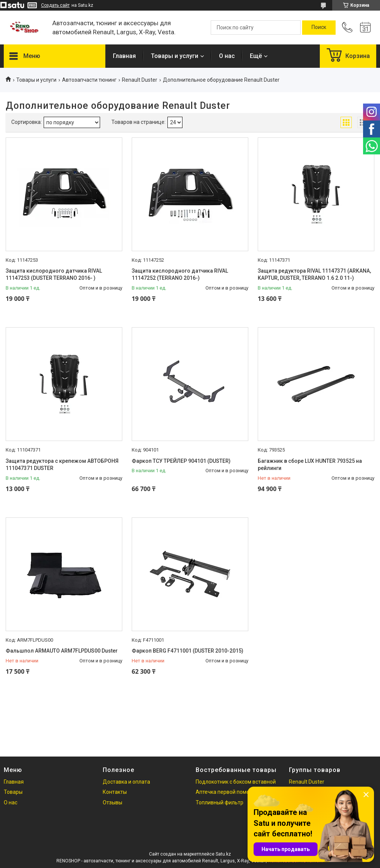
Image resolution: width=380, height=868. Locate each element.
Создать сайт (55, 5)
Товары (13, 792)
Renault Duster (140, 80)
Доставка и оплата (126, 782)
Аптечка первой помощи (226, 792)
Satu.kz (223, 854)
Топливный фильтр (220, 802)
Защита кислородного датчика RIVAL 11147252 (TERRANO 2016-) (180, 275)
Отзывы (112, 802)
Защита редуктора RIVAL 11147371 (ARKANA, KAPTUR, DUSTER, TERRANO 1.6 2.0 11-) (314, 275)
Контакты (115, 792)
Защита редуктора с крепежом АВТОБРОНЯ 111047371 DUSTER (62, 465)
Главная (124, 56)
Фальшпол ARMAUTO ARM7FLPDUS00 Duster (62, 651)
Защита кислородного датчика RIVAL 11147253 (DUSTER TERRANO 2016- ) (54, 275)
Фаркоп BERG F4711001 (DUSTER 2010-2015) (188, 651)
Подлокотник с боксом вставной (236, 782)
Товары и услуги (175, 56)
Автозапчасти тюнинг (89, 80)
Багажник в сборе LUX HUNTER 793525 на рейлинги (310, 465)
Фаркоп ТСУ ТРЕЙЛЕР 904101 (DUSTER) (181, 461)
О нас (227, 56)
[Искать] (319, 27)
